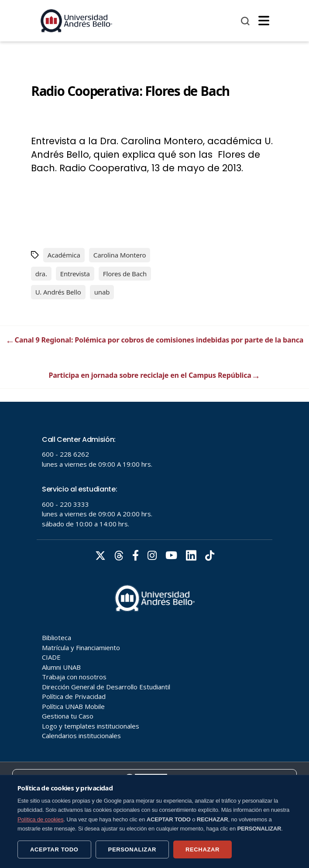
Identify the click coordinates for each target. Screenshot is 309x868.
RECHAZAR (203, 849)
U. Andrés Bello (58, 292)
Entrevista (75, 274)
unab (102, 292)
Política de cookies (41, 819)
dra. (41, 274)
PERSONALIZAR (132, 849)
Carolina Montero (120, 255)
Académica (64, 255)
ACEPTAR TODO (54, 849)
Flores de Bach (125, 274)
